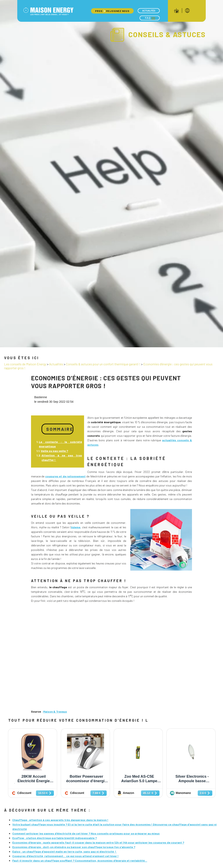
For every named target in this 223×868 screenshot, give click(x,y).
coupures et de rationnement (65, 476)
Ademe (76, 527)
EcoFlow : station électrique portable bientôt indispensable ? (55, 838)
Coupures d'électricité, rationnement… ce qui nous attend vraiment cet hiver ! (65, 856)
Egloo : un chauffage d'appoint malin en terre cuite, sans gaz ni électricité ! (65, 851)
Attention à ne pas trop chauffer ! (62, 458)
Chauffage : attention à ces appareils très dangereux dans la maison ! (60, 820)
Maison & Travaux (55, 711)
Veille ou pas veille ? (54, 451)
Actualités (149, 11)
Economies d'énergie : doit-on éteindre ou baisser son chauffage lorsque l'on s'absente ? (74, 847)
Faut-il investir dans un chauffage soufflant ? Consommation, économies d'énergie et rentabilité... (80, 861)
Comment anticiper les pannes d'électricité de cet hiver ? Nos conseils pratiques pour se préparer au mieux (86, 833)
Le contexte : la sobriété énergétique (60, 444)
